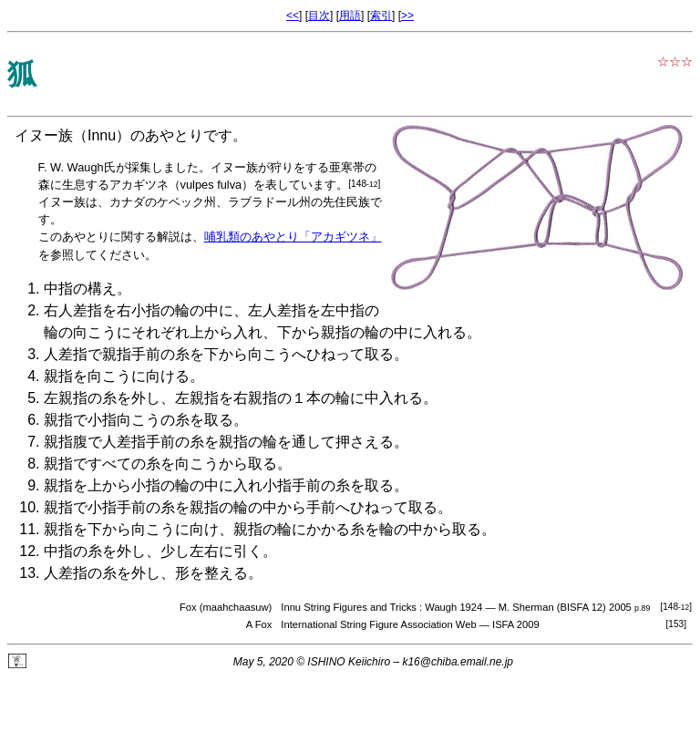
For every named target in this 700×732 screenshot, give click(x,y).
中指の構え (80, 289)
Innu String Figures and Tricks (349, 607)
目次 (319, 15)
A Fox (259, 624)
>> (407, 15)
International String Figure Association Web (378, 624)
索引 (381, 15)
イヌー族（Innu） (72, 135)
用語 (350, 15)
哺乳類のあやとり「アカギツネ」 (293, 237)
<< (293, 15)
